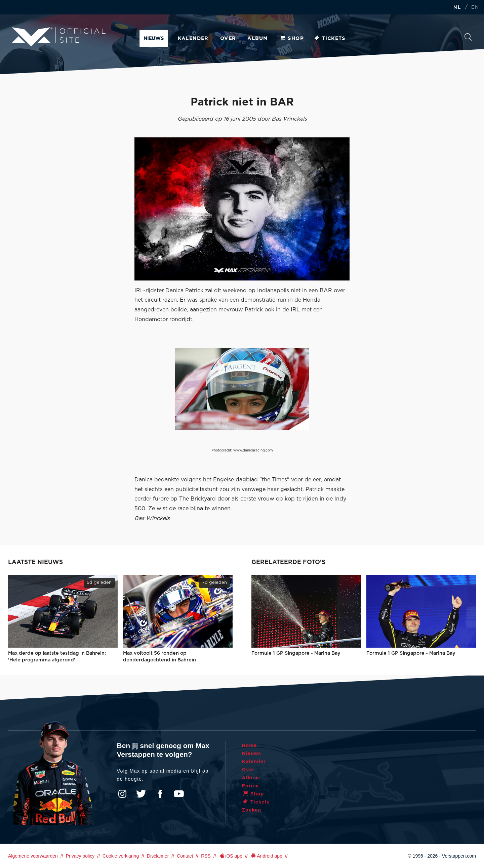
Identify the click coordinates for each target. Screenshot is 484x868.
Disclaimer (158, 856)
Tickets (330, 39)
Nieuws (154, 39)
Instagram (122, 794)
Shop (291, 39)
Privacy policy (80, 856)
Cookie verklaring (121, 856)
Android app (266, 856)
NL (457, 8)
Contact (185, 856)
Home (250, 745)
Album (257, 39)
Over (228, 39)
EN (475, 8)
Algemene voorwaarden (33, 856)
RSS (206, 856)
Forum (251, 786)
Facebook (160, 794)
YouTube (179, 794)
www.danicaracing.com (253, 450)
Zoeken (468, 37)
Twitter (141, 794)
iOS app (231, 856)
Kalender (193, 39)
